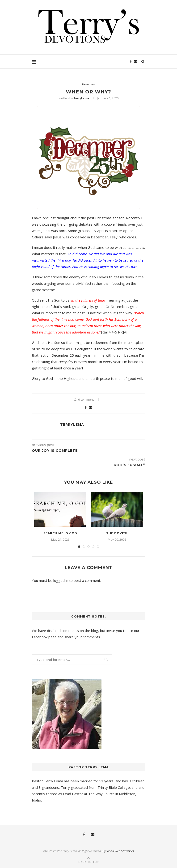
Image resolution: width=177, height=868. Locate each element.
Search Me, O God (60, 533)
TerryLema (81, 98)
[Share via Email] (91, 407)
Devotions (88, 84)
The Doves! (117, 533)
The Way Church (101, 794)
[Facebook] (131, 61)
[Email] (136, 61)
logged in (61, 580)
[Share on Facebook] (86, 407)
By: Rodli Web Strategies (118, 851)
